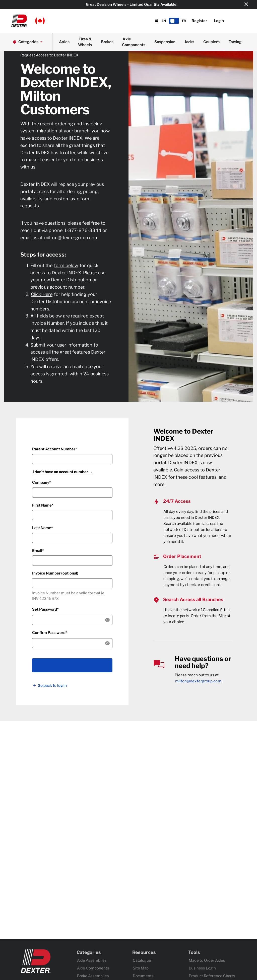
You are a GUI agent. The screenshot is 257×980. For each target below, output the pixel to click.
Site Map (141, 968)
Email (37, 551)
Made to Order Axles (207, 960)
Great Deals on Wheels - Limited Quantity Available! (132, 5)
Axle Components (134, 42)
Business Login (202, 968)
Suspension (165, 42)
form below (66, 265)
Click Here (42, 294)
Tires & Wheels (85, 42)
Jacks (189, 42)
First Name (42, 505)
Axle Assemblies (92, 960)
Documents (143, 976)
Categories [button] (28, 42)
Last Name (42, 528)
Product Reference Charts (212, 976)
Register (199, 21)
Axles (64, 42)
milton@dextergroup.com (71, 238)
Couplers (211, 42)
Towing (235, 42)
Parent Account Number (54, 449)
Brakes (107, 42)
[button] (28, 21)
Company (41, 482)
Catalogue (142, 960)
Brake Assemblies (93, 976)
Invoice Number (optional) (55, 573)
